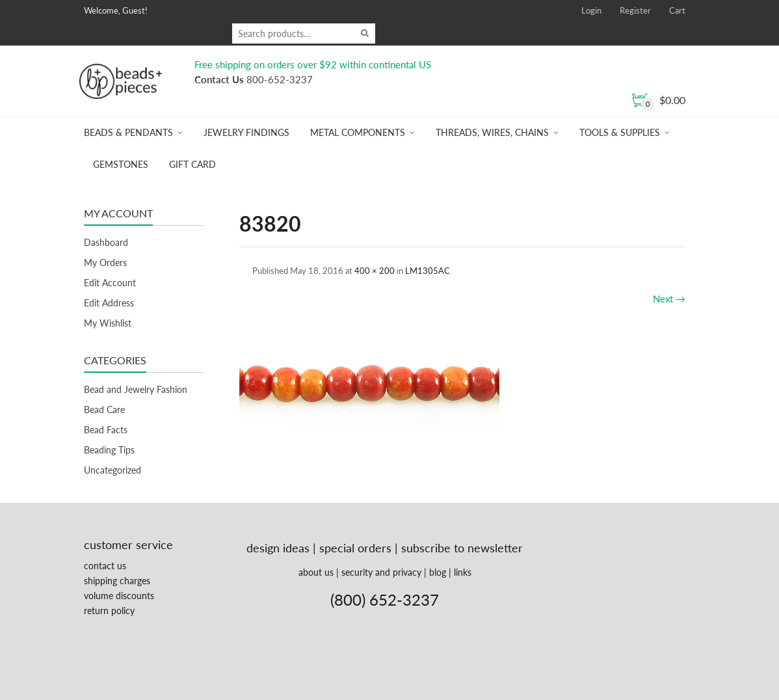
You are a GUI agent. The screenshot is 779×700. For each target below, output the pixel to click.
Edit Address (109, 303)
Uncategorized (112, 470)
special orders (355, 548)
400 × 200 (375, 271)
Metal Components (358, 132)
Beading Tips (109, 450)
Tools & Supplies (620, 132)
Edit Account (110, 283)
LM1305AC (428, 271)
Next (669, 299)
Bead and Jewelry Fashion (136, 389)
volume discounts (119, 596)
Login (591, 10)
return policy (109, 611)
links (463, 572)
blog (438, 572)
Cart (677, 10)
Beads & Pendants (128, 132)
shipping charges (117, 581)
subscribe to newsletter (462, 548)
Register (635, 10)
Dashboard (106, 242)
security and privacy (381, 572)
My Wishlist (108, 323)
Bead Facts (106, 430)
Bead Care (104, 410)
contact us (105, 566)
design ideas (278, 548)
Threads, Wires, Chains (492, 132)
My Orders (105, 262)
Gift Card (192, 164)
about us (316, 572)
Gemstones (121, 164)
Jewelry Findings (246, 132)
